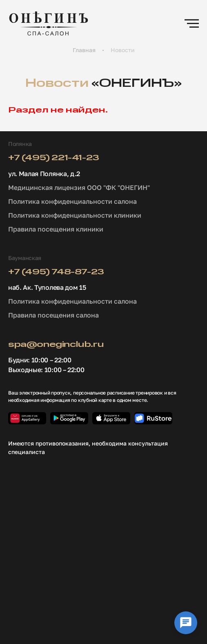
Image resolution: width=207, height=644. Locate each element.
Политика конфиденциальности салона (72, 201)
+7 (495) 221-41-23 (54, 158)
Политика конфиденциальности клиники (75, 215)
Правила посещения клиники (56, 229)
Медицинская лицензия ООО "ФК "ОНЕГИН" (79, 187)
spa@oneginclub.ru (56, 345)
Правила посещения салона (53, 315)
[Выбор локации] (186, 623)
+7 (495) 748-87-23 (56, 272)
